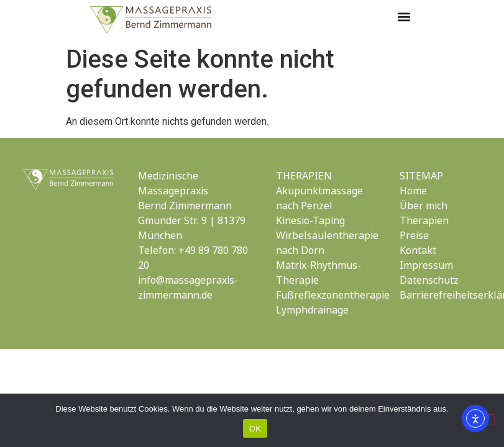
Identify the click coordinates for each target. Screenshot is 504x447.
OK (255, 429)
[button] (404, 16)
